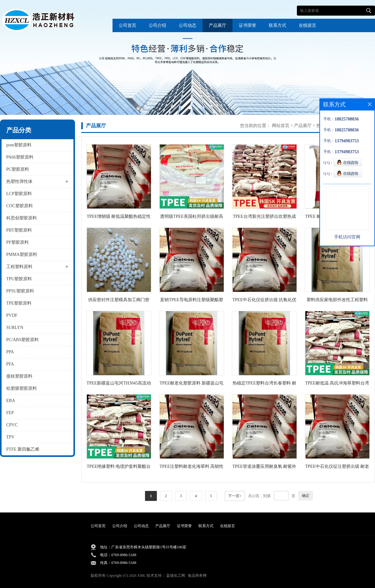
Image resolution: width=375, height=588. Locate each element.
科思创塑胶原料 (22, 218)
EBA (11, 401)
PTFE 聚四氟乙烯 (23, 449)
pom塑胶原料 (19, 145)
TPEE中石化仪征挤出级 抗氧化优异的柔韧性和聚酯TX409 (265, 301)
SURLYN (15, 328)
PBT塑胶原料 (19, 230)
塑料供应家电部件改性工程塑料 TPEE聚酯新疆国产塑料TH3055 (337, 301)
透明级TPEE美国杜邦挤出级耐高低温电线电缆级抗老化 (191, 218)
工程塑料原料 (19, 267)
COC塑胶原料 (20, 206)
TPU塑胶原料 (19, 279)
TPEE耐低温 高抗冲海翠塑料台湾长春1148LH (337, 384)
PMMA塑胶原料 (22, 255)
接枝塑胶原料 (19, 376)
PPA (10, 352)
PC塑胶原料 (18, 169)
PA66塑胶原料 (20, 157)
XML (142, 576)
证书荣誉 (247, 25)
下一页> (235, 496)
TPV (10, 437)
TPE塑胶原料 (19, 303)
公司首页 (127, 25)
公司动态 (187, 25)
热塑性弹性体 (19, 181)
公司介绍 (157, 25)
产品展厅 (217, 25)
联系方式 (277, 25)
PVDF (12, 315)
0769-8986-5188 (124, 555)
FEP (10, 413)
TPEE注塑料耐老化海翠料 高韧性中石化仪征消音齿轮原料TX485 (192, 468)
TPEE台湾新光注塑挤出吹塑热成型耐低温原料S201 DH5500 (264, 218)
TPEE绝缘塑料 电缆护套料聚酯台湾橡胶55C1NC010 (119, 468)
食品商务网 (197, 576)
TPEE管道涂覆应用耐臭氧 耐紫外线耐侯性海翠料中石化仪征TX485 (264, 468)
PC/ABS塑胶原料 (22, 340)
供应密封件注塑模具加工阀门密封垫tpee (119, 301)
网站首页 (281, 126)
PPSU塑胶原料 (20, 291)
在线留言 (307, 25)
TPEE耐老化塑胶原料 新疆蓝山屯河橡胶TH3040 (192, 384)
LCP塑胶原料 (19, 194)
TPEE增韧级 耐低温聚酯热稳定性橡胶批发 (119, 218)
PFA (10, 364)
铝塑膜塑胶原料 (22, 388)
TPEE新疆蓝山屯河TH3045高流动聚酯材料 (119, 384)
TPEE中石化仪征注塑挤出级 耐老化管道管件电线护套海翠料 (337, 468)
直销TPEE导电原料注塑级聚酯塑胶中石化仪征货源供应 (191, 301)
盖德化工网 (176, 576)
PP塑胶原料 (17, 242)
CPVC (12, 425)
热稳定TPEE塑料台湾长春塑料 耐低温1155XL (265, 384)
